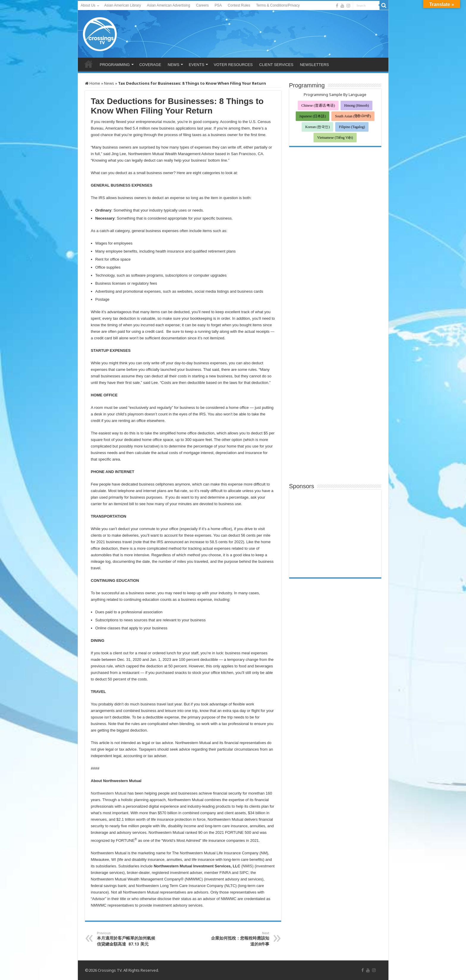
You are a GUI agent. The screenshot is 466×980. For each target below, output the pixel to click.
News (109, 83)
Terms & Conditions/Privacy (278, 5)
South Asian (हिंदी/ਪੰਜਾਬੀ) (353, 116)
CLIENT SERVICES (276, 65)
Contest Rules (239, 5)
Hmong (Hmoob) (356, 105)
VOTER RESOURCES (233, 65)
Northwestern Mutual (109, 793)
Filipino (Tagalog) (352, 127)
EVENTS (196, 65)
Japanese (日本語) (313, 116)
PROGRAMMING (115, 65)
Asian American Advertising (168, 5)
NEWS (173, 65)
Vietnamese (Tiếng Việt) (335, 138)
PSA (218, 5)
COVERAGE (150, 65)
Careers (203, 5)
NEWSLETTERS (314, 65)
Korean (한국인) (317, 127)
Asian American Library (123, 5)
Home (93, 83)
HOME (89, 64)
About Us (88, 5)
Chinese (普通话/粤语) (318, 105)
